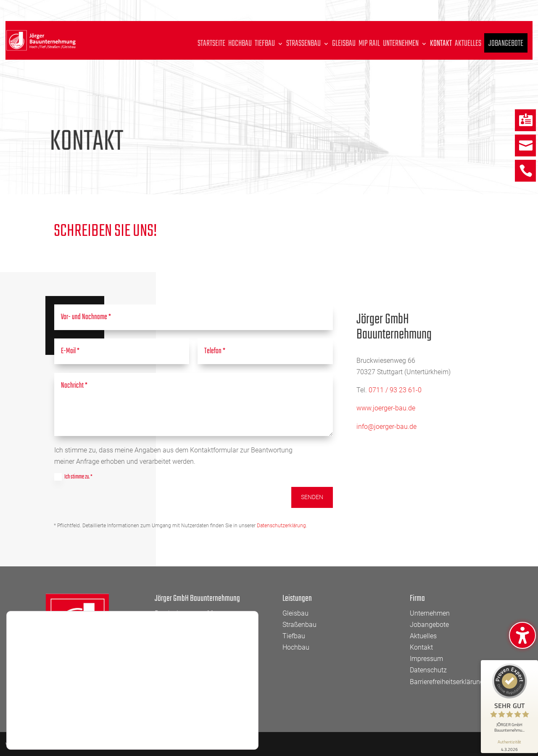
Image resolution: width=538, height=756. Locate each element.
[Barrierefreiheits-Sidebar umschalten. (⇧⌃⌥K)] (522, 635)
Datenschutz (428, 670)
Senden (312, 497)
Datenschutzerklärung (281, 526)
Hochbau (240, 45)
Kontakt (441, 45)
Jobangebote (506, 47)
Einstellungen (52, 727)
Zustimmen (211, 714)
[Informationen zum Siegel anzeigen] (509, 745)
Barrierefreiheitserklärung (447, 682)
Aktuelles (468, 45)
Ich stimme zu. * (73, 477)
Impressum (426, 659)
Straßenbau (303, 45)
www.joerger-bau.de (386, 408)
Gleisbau (344, 45)
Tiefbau (265, 45)
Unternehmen (401, 45)
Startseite (211, 45)
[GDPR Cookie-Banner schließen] (251, 704)
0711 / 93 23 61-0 (395, 390)
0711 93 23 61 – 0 (207, 636)
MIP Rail (369, 45)
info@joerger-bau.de (386, 427)
